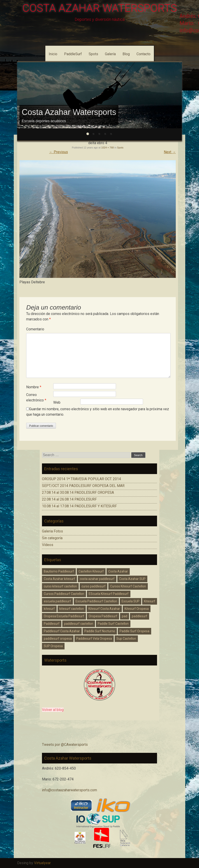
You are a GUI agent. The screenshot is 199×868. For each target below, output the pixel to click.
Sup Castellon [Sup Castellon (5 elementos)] (126, 639)
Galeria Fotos (52, 531)
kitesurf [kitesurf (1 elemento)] (49, 609)
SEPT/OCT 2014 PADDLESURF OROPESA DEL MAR (83, 486)
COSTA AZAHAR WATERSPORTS (100, 8)
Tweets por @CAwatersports (65, 745)
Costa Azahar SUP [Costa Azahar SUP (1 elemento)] (132, 579)
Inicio (53, 54)
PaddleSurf (73, 54)
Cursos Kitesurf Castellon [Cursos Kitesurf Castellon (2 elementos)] (128, 586)
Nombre (34, 387)
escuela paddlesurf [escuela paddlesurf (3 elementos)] (57, 601)
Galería (110, 54)
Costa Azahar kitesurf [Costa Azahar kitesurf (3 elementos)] (59, 579)
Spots (93, 54)
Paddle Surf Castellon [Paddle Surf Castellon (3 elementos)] (113, 624)
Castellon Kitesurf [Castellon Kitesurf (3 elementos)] (91, 571)
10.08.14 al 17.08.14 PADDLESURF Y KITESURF (79, 506)
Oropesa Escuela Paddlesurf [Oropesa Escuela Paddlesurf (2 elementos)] (64, 616)
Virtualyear (42, 863)
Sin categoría (52, 538)
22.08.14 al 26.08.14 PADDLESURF (69, 499)
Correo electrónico (36, 397)
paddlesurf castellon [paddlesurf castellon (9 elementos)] (79, 624)
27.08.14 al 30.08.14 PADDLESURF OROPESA (78, 492)
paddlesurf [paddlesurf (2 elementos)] (140, 616)
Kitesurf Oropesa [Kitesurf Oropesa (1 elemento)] (137, 609)
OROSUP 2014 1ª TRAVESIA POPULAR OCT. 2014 (81, 479)
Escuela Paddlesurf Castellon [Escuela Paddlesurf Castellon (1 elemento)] (96, 601)
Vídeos (48, 545)
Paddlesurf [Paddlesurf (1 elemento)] (52, 624)
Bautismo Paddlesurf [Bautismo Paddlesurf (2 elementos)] (59, 571)
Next (170, 152)
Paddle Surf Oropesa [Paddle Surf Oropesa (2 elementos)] (134, 631)
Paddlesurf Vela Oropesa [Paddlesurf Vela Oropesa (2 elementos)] (94, 639)
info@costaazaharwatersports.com (69, 790)
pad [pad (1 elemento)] (125, 616)
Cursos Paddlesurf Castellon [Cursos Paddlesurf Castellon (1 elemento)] (64, 594)
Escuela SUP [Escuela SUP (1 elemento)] (131, 601)
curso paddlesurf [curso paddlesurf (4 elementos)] (94, 586)
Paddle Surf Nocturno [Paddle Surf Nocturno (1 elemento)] (100, 631)
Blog (126, 54)
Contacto (143, 54)
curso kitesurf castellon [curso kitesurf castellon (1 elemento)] (60, 586)
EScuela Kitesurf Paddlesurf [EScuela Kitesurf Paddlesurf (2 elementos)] (109, 594)
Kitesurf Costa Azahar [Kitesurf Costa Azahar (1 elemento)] (104, 609)
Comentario (35, 329)
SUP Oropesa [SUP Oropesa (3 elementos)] (53, 646)
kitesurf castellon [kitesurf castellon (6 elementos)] (72, 609)
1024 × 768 (108, 148)
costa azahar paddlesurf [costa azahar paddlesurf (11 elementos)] (97, 579)
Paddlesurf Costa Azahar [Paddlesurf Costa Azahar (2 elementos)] (62, 631)
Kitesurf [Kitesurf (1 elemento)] (150, 601)
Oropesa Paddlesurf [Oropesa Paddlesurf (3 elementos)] (103, 616)
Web (57, 402)
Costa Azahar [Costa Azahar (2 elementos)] (118, 571)
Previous (59, 152)
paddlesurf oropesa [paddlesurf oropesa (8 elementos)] (58, 639)
